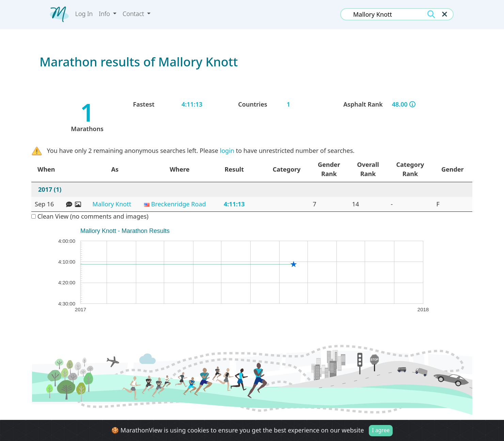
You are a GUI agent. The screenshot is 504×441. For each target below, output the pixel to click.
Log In (84, 14)
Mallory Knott (112, 204)
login (227, 151)
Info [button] (105, 14)
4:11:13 (234, 204)
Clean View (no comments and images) (90, 216)
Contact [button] (134, 14)
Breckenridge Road (179, 204)
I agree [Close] (381, 430)
